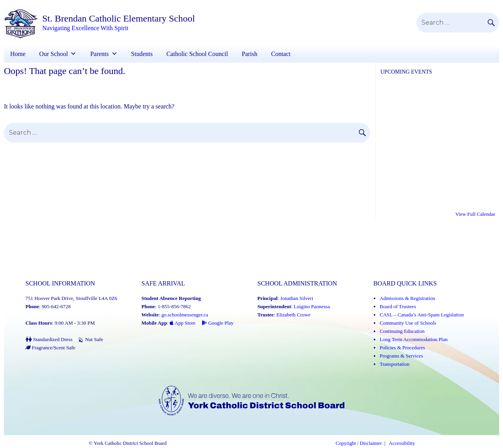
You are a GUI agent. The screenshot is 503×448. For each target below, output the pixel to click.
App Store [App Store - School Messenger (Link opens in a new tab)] (183, 323)
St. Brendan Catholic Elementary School (119, 18)
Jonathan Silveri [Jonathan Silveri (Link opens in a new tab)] (297, 298)
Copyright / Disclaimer (359, 443)
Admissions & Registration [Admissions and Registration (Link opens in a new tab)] (407, 298)
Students (142, 54)
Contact (281, 54)
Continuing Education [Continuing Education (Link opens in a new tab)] (402, 331)
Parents (99, 54)
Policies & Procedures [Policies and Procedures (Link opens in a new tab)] (402, 348)
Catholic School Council (197, 54)
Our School (53, 54)
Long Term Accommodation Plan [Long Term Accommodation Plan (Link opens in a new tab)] (413, 339)
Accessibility (402, 443)
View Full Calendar (475, 214)
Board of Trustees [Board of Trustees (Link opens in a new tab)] (398, 306)
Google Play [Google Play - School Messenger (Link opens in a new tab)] (218, 323)
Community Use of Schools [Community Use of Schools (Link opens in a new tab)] (408, 323)
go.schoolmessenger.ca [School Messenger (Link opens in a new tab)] (185, 315)
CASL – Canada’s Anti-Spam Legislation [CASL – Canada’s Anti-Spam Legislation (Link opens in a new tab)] (422, 315)
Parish (250, 54)
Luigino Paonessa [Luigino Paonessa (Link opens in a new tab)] (312, 306)
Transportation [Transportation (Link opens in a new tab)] (394, 364)
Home (18, 54)
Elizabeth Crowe (294, 315)
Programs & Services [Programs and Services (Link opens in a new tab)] (401, 356)
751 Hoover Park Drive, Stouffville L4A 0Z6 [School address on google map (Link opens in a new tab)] (71, 298)
